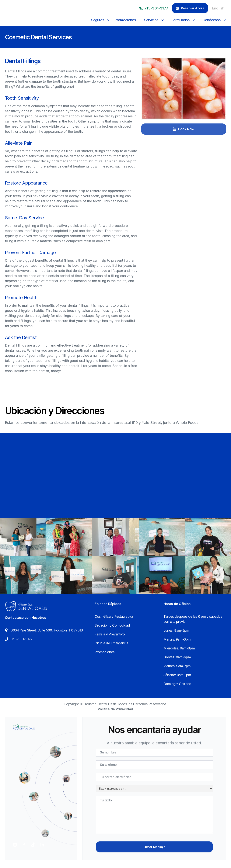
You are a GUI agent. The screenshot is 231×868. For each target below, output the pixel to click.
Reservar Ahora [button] (190, 8)
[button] (100, 20)
